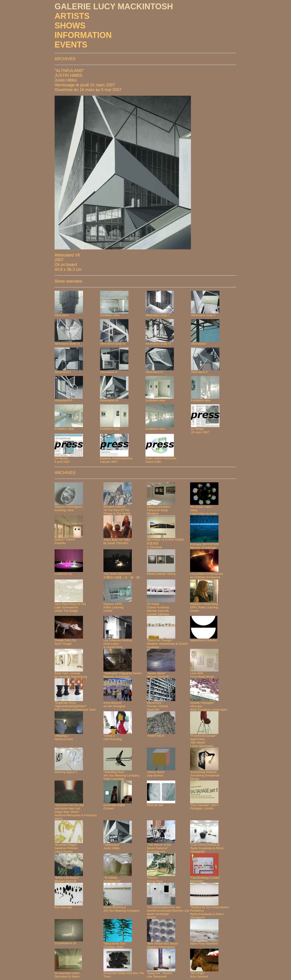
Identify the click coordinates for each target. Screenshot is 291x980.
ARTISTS (72, 16)
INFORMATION (83, 35)
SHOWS (70, 26)
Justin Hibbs (66, 80)
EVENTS (71, 45)
